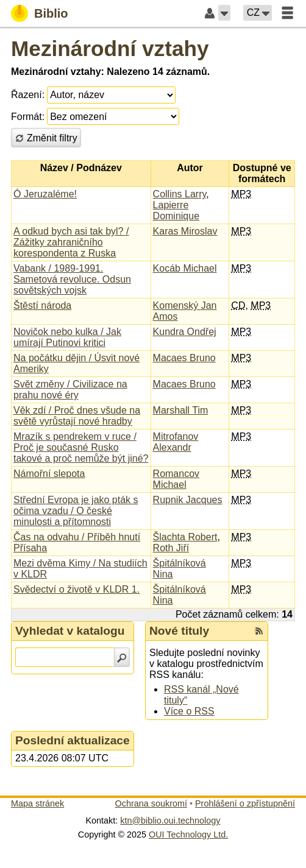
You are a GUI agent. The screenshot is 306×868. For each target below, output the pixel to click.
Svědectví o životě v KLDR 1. (76, 589)
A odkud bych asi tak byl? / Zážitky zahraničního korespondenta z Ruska (71, 242)
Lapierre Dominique (176, 210)
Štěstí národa (42, 305)
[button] (224, 13)
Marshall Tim (181, 410)
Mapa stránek (37, 803)
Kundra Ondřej (185, 332)
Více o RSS (189, 711)
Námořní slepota (49, 474)
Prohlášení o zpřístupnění (245, 803)
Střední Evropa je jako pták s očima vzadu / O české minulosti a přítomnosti (76, 511)
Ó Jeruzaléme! (45, 194)
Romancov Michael (176, 479)
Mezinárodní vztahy (110, 48)
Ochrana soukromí (151, 803)
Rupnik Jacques (188, 500)
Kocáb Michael (185, 268)
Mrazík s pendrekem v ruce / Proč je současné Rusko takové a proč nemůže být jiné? (81, 447)
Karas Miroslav (185, 231)
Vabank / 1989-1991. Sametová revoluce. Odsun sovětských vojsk (72, 279)
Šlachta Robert (185, 537)
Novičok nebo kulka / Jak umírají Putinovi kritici (67, 337)
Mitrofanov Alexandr (176, 442)
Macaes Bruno (184, 358)
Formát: (28, 117)
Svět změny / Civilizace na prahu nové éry (70, 390)
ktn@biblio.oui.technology (170, 820)
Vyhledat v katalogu (70, 631)
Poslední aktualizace (73, 740)
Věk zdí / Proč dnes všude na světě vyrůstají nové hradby (77, 416)
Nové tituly (179, 631)
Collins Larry (180, 194)
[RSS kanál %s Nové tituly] (259, 631)
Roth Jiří (171, 548)
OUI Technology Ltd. (188, 834)
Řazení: (28, 95)
